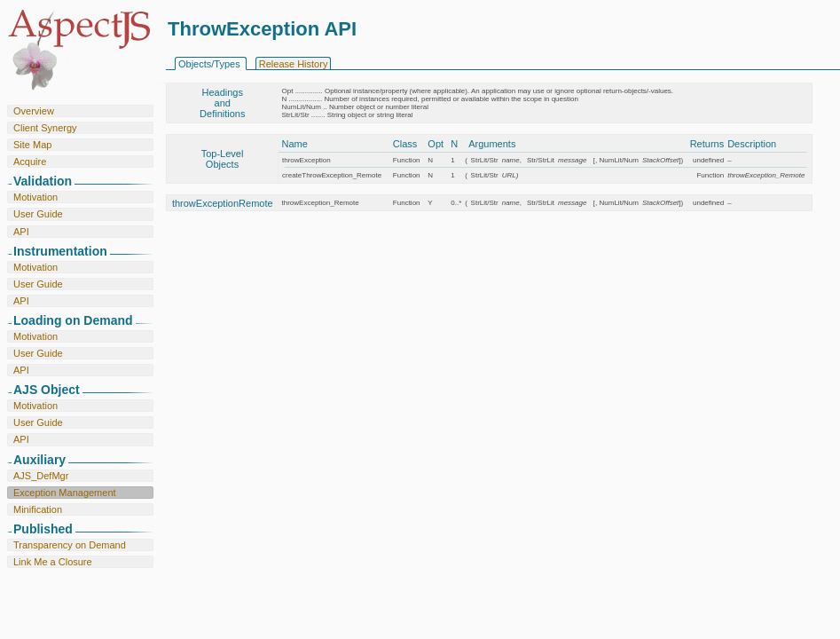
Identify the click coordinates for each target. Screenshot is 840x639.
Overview (34, 111)
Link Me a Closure (53, 562)
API (21, 232)
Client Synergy (45, 128)
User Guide (38, 214)
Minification (38, 509)
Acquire (30, 162)
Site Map (32, 145)
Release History (294, 64)
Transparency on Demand (70, 545)
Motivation (35, 197)
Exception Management (65, 493)
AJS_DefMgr (41, 476)
